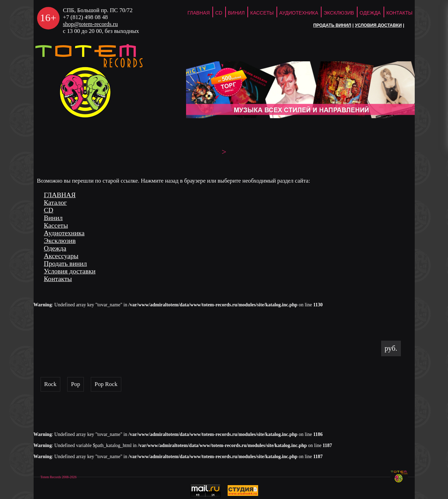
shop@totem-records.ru (91, 24)
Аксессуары (61, 256)
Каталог (55, 203)
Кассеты (262, 13)
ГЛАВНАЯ (199, 13)
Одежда (370, 13)
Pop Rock (106, 384)
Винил (236, 13)
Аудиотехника (299, 13)
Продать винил (332, 25)
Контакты (399, 13)
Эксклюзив (339, 13)
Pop (76, 384)
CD (219, 13)
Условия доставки (378, 25)
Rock (50, 384)
